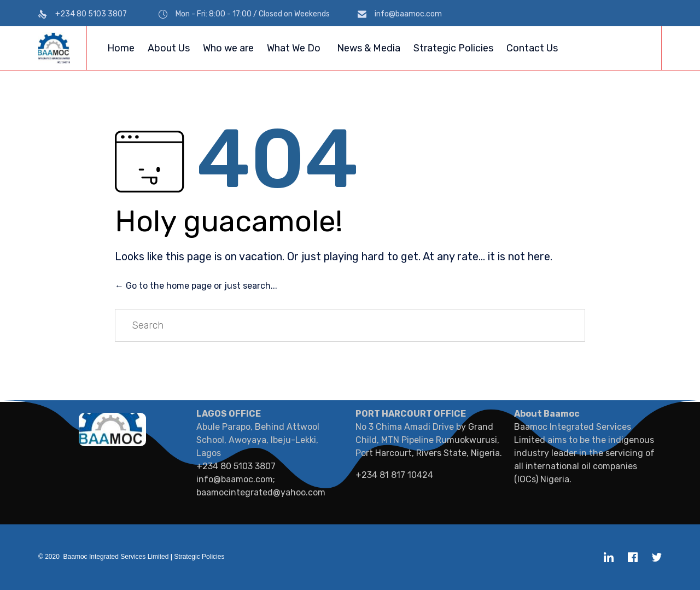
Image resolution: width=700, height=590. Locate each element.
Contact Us (532, 48)
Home (121, 48)
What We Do (294, 48)
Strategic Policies (453, 48)
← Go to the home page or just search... (196, 286)
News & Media (369, 48)
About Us (169, 48)
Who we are (228, 48)
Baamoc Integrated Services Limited (116, 557)
